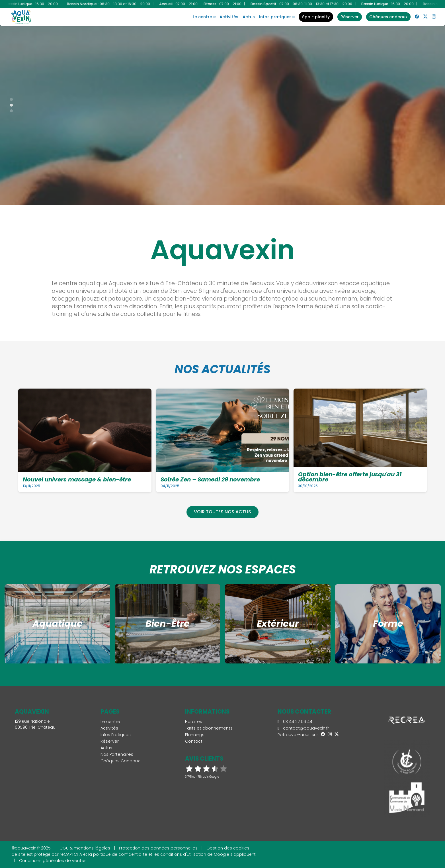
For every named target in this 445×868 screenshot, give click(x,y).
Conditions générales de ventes (53, 861)
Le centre (202, 17)
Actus (249, 17)
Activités (229, 17)
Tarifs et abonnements (209, 728)
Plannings (195, 735)
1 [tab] (9, 98)
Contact (194, 741)
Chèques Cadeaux (120, 761)
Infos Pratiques (275, 17)
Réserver (110, 741)
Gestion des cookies (228, 848)
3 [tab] (9, 110)
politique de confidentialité (120, 854)
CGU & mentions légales (85, 848)
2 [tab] (9, 104)
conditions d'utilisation (183, 854)
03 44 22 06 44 (295, 722)
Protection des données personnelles (158, 848)
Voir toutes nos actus (223, 512)
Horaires (194, 722)
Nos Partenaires (117, 754)
